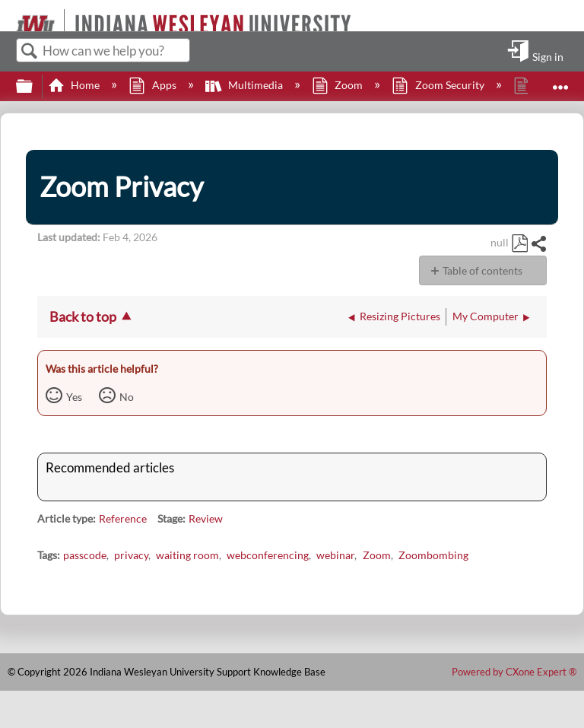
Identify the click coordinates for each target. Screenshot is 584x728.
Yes (74, 397)
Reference (123, 518)
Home (75, 85)
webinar (335, 555)
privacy (131, 555)
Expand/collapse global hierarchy (34, 87)
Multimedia (245, 85)
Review (206, 518)
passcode (85, 555)
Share (538, 244)
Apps (153, 85)
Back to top (83, 316)
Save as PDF (519, 244)
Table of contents (482, 270)
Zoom (338, 85)
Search (30, 51)
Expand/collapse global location (560, 82)
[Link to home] (10, 16)
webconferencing (268, 555)
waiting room (187, 555)
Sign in (548, 56)
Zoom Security (439, 85)
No (127, 397)
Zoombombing (433, 555)
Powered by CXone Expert (514, 672)
